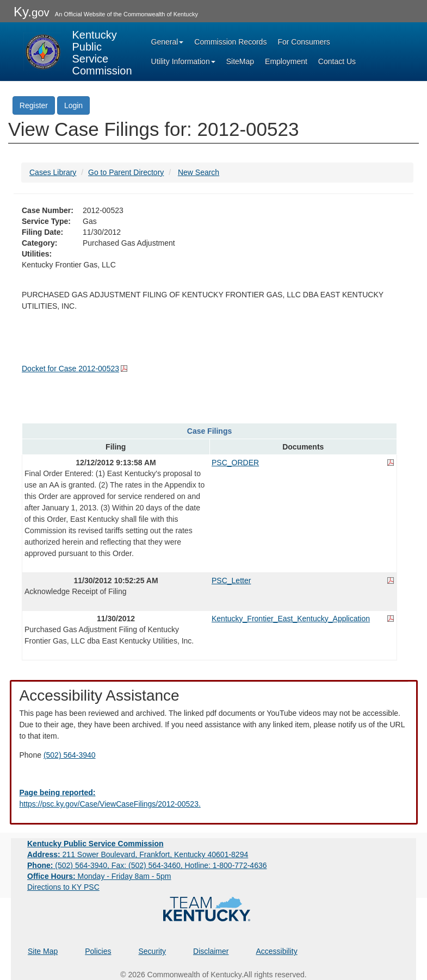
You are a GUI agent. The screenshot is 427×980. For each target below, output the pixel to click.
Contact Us (337, 61)
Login (73, 105)
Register (34, 105)
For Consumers (304, 42)
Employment (286, 61)
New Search (199, 172)
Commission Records (230, 42)
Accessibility (276, 951)
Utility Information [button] (183, 61)
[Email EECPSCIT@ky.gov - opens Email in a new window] (214, 798)
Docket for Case (70, 369)
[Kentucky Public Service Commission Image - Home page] (78, 52)
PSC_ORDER (235, 463)
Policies (98, 951)
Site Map (43, 951)
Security (153, 951)
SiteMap (240, 61)
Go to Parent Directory (126, 172)
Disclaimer (211, 951)
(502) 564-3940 (70, 755)
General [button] (168, 42)
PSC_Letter (231, 580)
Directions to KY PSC (63, 887)
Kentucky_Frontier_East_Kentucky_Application (291, 619)
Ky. (32, 12)
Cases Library (53, 172)
